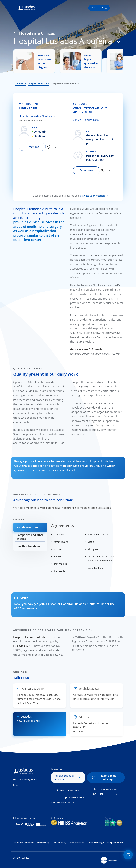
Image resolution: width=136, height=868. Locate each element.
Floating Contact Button (128, 855)
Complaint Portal (115, 842)
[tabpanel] (44, 142)
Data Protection (77, 842)
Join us (16, 785)
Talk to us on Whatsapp (108, 778)
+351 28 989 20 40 (70, 790)
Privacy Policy (43, 842)
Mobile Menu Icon (120, 8)
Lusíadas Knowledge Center (26, 779)
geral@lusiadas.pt (75, 797)
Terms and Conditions (24, 842)
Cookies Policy (59, 842)
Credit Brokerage (96, 842)
